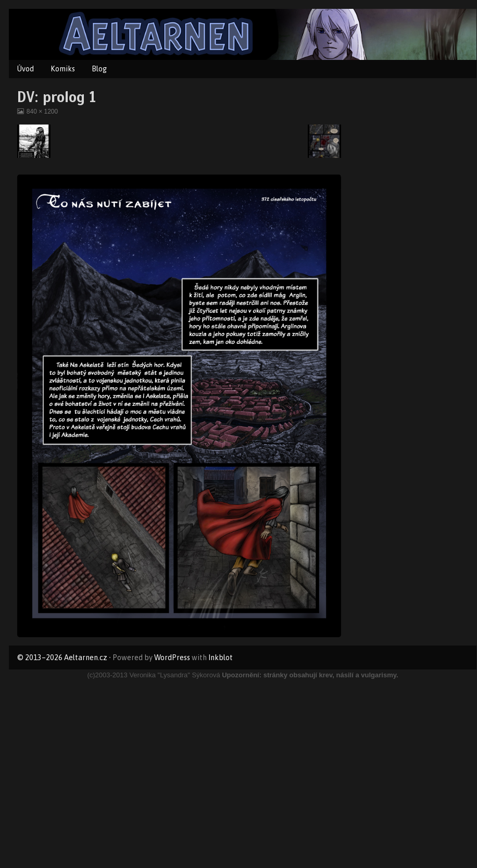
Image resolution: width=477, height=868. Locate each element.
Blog (99, 69)
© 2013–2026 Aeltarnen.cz (62, 658)
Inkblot (221, 658)
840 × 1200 (42, 111)
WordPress (172, 658)
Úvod (26, 69)
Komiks (63, 69)
